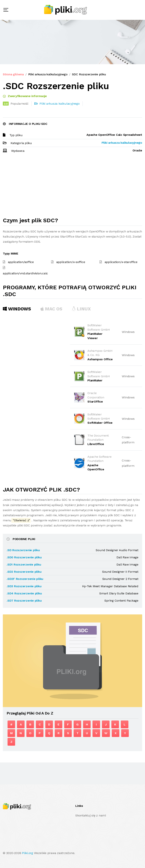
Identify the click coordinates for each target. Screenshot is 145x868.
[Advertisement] (72, 187)
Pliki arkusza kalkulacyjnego (48, 74)
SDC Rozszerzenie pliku (89, 74)
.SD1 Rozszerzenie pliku (24, 564)
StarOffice (95, 402)
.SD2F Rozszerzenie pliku (25, 579)
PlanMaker (95, 380)
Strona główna (13, 74)
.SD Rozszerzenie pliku (23, 550)
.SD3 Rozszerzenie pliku (24, 586)
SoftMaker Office (100, 423)
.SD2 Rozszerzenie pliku (24, 572)
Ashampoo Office (100, 359)
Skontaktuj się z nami (91, 815)
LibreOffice (96, 444)
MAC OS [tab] (51, 309)
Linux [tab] (81, 309)
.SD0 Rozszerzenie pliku (24, 557)
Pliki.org (27, 853)
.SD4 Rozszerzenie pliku (24, 593)
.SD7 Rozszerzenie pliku (24, 601)
